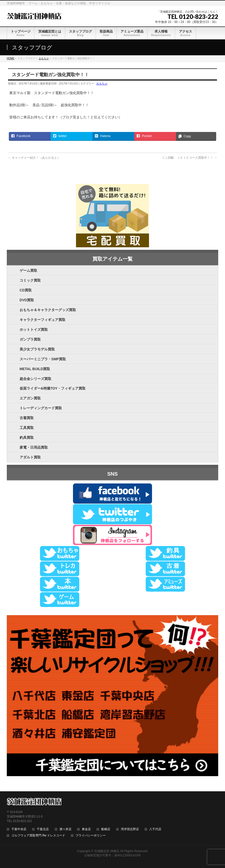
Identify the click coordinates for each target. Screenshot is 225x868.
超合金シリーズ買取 (35, 379)
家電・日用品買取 (34, 447)
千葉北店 (43, 829)
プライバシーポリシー (91, 836)
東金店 (86, 829)
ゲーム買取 (28, 270)
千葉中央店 (19, 829)
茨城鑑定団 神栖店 (107, 851)
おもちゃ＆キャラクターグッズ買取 (48, 310)
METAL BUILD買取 (35, 369)
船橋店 (106, 829)
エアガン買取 (30, 398)
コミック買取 (30, 280)
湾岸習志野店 (130, 829)
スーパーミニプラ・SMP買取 (43, 359)
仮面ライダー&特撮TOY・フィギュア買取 (53, 388)
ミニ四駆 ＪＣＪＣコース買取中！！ (189, 158)
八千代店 (155, 829)
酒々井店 (65, 829)
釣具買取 (27, 438)
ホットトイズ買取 (34, 330)
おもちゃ (102, 84)
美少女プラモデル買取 (37, 349)
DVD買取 (27, 300)
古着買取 (27, 418)
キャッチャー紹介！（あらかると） (34, 158)
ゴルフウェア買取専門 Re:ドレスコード (38, 836)
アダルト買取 (30, 457)
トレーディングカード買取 (41, 408)
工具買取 (27, 428)
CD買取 (26, 290)
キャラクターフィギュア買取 (43, 320)
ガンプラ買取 (30, 339)
